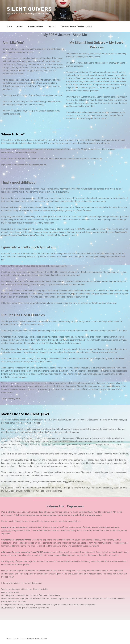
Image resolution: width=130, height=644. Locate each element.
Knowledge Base (35, 26)
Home (9, 26)
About (20, 26)
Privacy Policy (12, 638)
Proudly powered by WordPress (33, 638)
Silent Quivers (29, 9)
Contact (52, 26)
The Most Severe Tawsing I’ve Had (76, 26)
